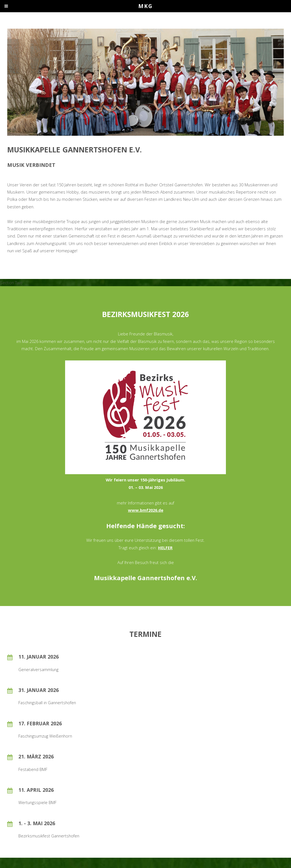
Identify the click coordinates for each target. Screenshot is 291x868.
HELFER (165, 548)
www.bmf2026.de (146, 510)
